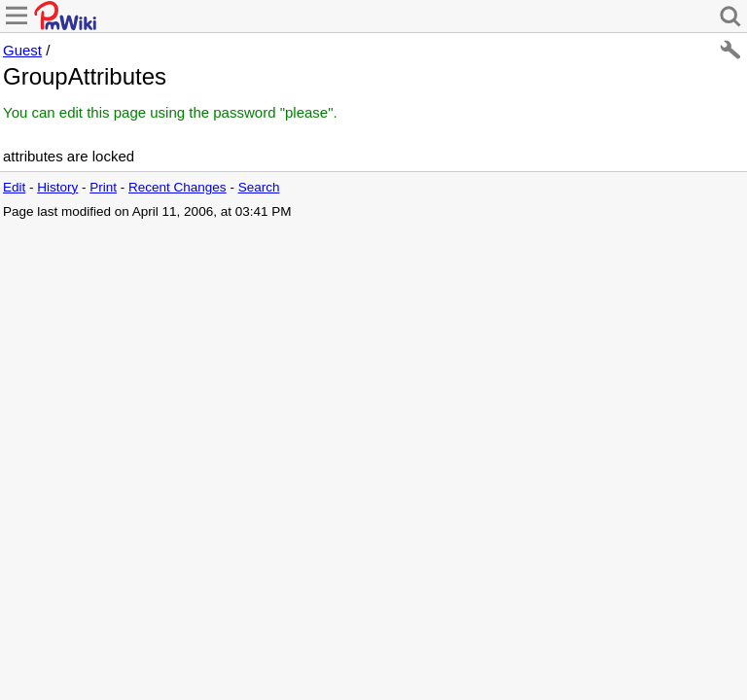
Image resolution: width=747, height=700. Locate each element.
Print (103, 187)
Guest (22, 50)
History (57, 187)
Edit (14, 187)
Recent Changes (178, 187)
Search (259, 187)
